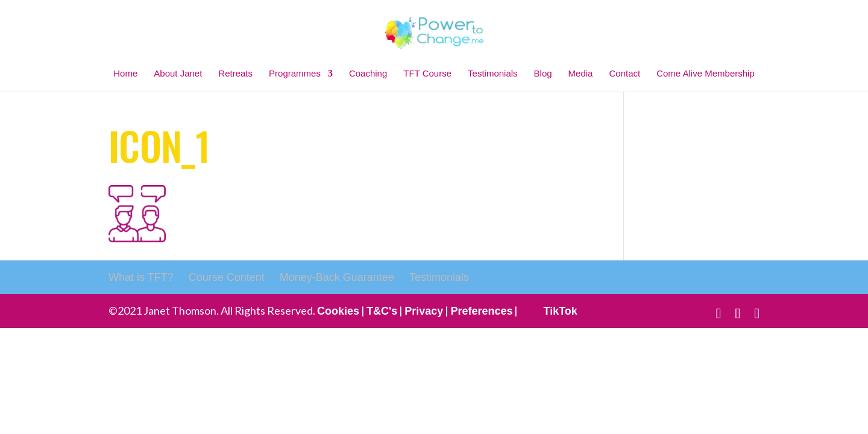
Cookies (338, 311)
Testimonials (493, 73)
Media (581, 73)
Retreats (235, 73)
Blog (543, 73)
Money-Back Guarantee (337, 277)
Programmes (295, 73)
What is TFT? (141, 277)
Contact (624, 73)
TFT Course (427, 73)
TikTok (560, 311)
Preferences (481, 311)
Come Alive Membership (706, 73)
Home (125, 73)
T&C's (382, 311)
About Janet (178, 73)
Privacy (424, 311)
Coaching (368, 73)
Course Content (227, 277)
